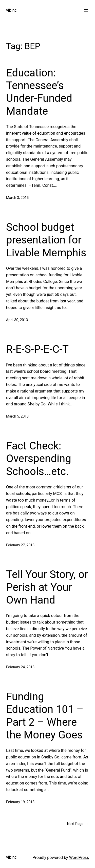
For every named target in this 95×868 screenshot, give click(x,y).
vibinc (11, 10)
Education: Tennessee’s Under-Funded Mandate (39, 92)
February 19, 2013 (20, 802)
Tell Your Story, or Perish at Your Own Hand (47, 587)
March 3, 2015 (17, 198)
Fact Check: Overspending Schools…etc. (39, 459)
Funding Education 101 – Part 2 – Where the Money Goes (45, 716)
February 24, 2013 (20, 667)
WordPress (79, 857)
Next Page (78, 824)
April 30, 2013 (17, 320)
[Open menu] (86, 10)
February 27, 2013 (20, 545)
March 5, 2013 (17, 416)
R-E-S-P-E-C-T (37, 349)
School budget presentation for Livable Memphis (46, 240)
